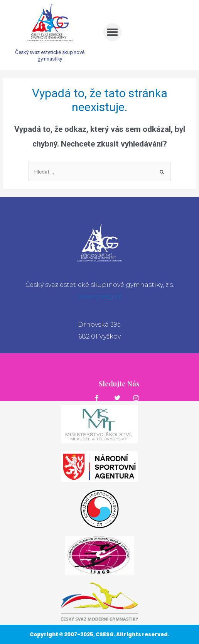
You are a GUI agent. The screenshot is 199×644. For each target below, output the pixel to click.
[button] (112, 32)
